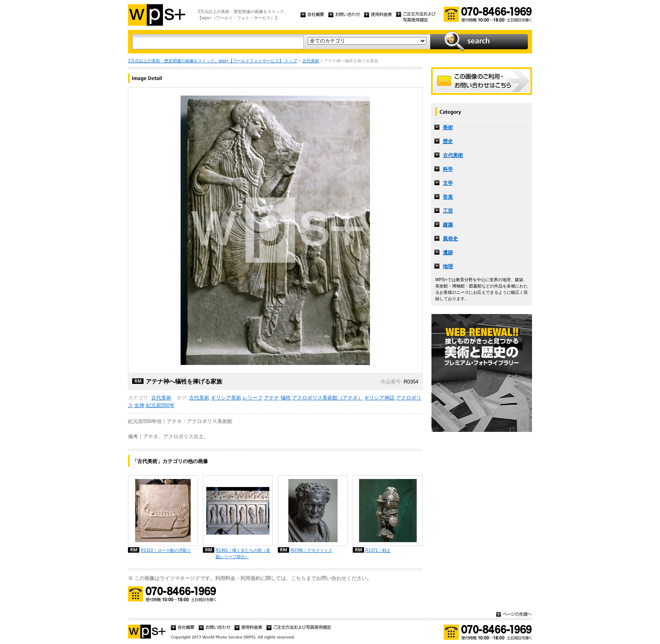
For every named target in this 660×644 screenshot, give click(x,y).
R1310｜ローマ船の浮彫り (166, 550)
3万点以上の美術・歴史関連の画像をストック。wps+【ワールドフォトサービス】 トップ (213, 61)
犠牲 (286, 398)
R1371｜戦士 (378, 550)
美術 (448, 128)
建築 (448, 225)
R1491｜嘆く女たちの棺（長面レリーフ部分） (243, 554)
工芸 (448, 211)
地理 (448, 266)
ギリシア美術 (226, 398)
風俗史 (450, 239)
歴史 (448, 141)
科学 (448, 169)
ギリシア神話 (379, 398)
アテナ (271, 398)
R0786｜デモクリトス (311, 550)
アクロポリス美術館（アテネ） (327, 398)
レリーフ (253, 398)
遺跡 (448, 253)
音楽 (448, 197)
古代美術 (311, 61)
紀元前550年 (160, 405)
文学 (448, 183)
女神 (139, 405)
